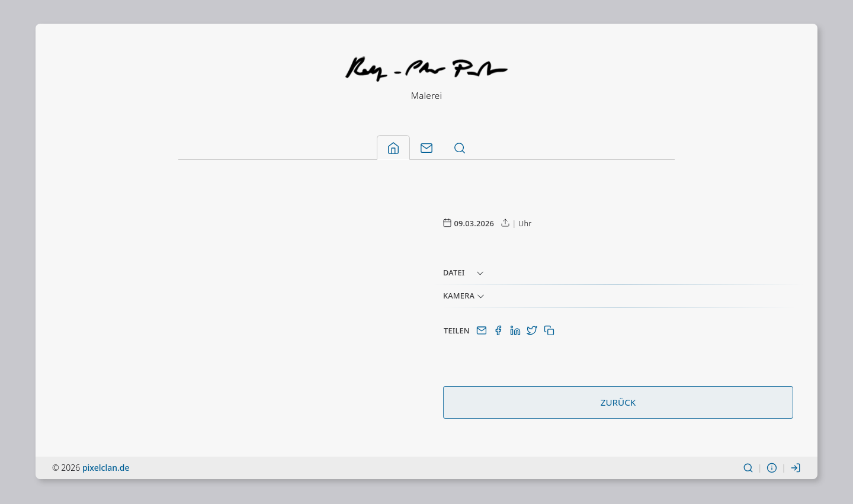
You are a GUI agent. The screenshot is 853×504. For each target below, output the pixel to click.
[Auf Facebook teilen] (499, 332)
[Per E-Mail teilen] (483, 332)
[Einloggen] (796, 469)
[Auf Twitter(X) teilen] (533, 332)
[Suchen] (748, 469)
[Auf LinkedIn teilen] (517, 332)
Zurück (618, 403)
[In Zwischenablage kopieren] (549, 332)
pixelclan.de (106, 469)
